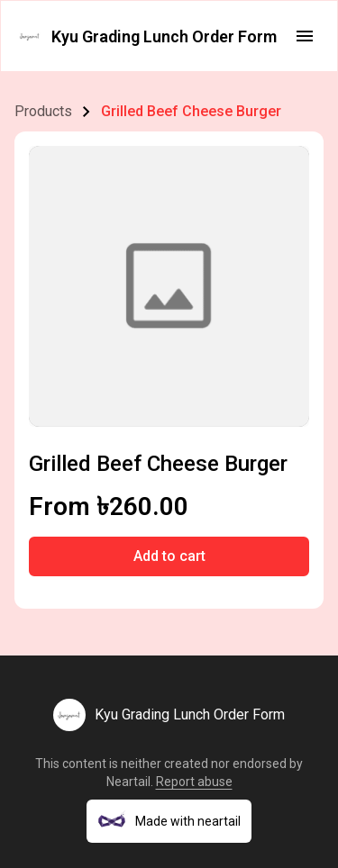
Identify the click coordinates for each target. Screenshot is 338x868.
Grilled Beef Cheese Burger (191, 111)
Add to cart (169, 556)
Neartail (128, 782)
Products (43, 111)
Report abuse (194, 782)
